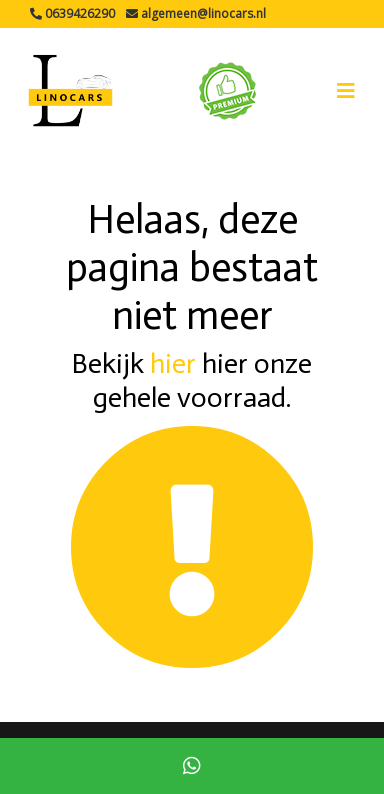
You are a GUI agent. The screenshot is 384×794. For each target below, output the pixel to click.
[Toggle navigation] (346, 91)
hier (173, 363)
